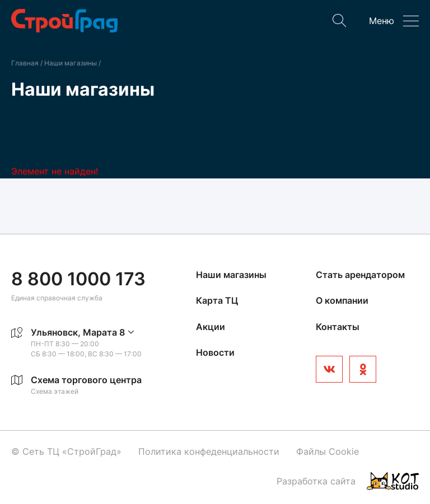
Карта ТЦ (217, 300)
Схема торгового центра (86, 380)
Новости (215, 352)
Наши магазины (71, 63)
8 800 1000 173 (78, 279)
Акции (211, 327)
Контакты (338, 327)
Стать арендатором (360, 275)
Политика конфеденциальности (209, 451)
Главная (25, 63)
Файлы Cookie (328, 451)
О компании (342, 300)
